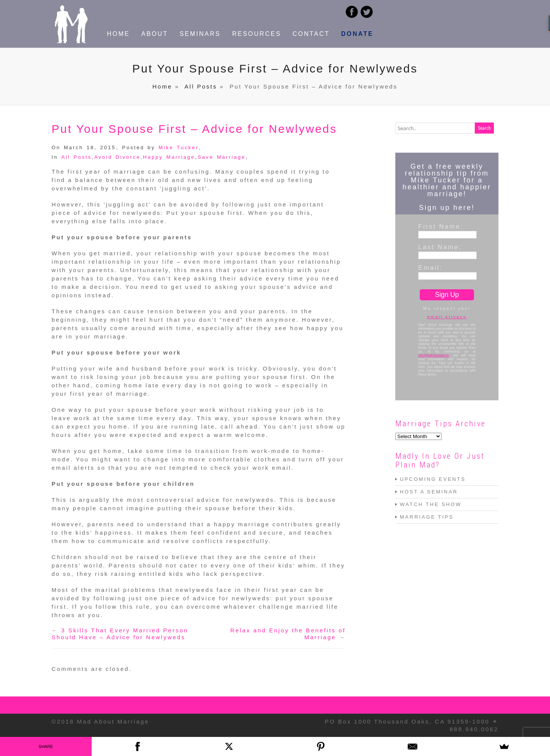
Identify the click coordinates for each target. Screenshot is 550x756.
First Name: (441, 226)
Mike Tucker (179, 147)
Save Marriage (222, 157)
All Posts (201, 86)
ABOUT (155, 34)
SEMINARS (200, 34)
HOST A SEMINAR (429, 492)
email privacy (447, 317)
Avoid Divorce (117, 157)
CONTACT (311, 34)
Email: (430, 268)
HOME (118, 34)
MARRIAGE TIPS (427, 517)
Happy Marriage (169, 157)
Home (162, 86)
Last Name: (440, 247)
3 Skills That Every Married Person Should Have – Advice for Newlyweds (120, 634)
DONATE (357, 34)
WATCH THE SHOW (431, 504)
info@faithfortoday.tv (434, 355)
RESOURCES (257, 34)
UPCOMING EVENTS (433, 479)
